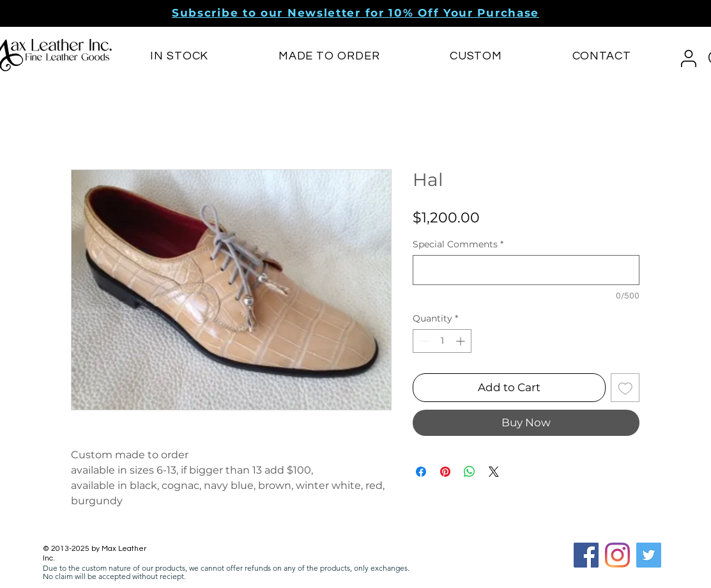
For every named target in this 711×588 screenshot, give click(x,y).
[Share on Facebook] (421, 472)
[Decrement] (423, 341)
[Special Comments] (526, 270)
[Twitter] (649, 555)
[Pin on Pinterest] (445, 472)
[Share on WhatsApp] (470, 472)
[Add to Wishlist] (625, 388)
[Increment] (462, 341)
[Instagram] (617, 555)
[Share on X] (494, 472)
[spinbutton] (442, 341)
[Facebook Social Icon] (586, 555)
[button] (355, 13)
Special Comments (458, 244)
